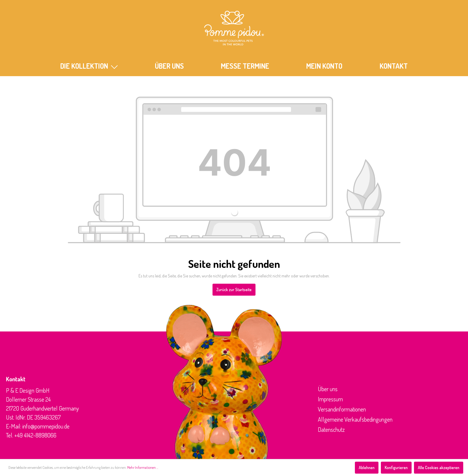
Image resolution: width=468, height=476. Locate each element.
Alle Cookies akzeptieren (439, 467)
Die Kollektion (89, 66)
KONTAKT (394, 66)
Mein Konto (324, 66)
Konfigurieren (396, 467)
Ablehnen (367, 467)
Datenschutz (331, 429)
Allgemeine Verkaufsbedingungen (355, 419)
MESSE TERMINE (245, 66)
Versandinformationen (342, 409)
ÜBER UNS (169, 66)
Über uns (328, 389)
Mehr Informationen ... (143, 467)
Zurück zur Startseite (234, 290)
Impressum (330, 399)
